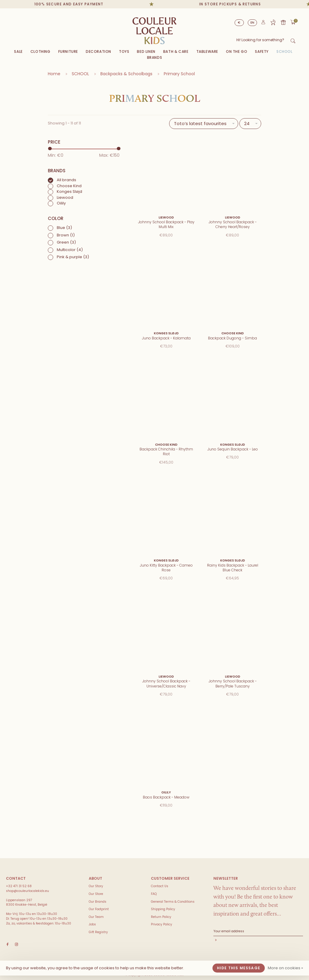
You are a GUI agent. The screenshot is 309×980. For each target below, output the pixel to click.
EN (253, 23)
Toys (124, 51)
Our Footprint (99, 909)
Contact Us (160, 886)
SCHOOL (284, 51)
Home (54, 74)
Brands (155, 57)
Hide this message (239, 968)
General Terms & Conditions (173, 902)
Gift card (283, 22)
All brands (66, 180)
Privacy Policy (162, 924)
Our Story (96, 886)
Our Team (96, 917)
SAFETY (262, 51)
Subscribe (258, 941)
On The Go (237, 51)
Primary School (179, 74)
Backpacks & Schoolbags (126, 74)
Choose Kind (69, 186)
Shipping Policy (163, 909)
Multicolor (70, 250)
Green (66, 242)
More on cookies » (285, 968)
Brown (66, 235)
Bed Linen (146, 51)
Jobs (92, 924)
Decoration (98, 51)
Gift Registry (273, 22)
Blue (64, 228)
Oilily (61, 203)
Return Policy (161, 917)
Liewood (65, 197)
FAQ (154, 894)
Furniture (68, 51)
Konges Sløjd (69, 191)
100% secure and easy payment (78, 4)
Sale (18, 51)
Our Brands (98, 902)
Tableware (207, 51)
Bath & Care (176, 51)
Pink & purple (73, 257)
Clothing (40, 51)
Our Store (96, 894)
